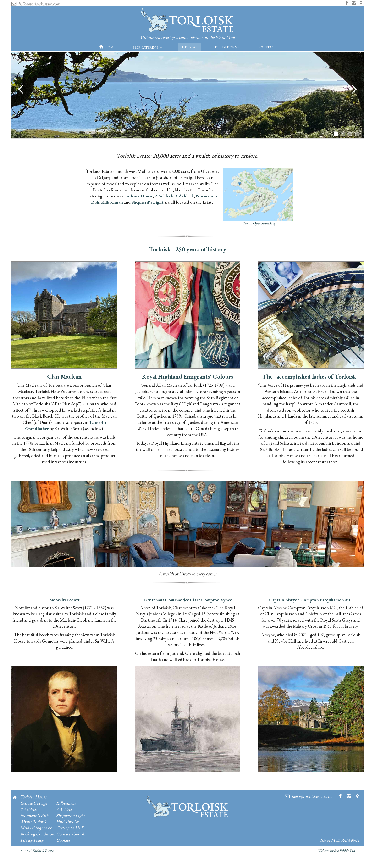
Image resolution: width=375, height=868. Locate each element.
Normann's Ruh (34, 815)
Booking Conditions (38, 834)
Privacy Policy (32, 840)
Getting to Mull (70, 828)
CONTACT (268, 47)
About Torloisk (33, 821)
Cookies (63, 840)
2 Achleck (164, 196)
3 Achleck (185, 196)
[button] (148, 47)
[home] (187, 25)
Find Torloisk (68, 821)
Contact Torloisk (71, 834)
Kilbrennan (112, 202)
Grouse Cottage (34, 803)
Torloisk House (139, 196)
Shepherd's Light (147, 202)
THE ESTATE (190, 47)
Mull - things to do (36, 828)
